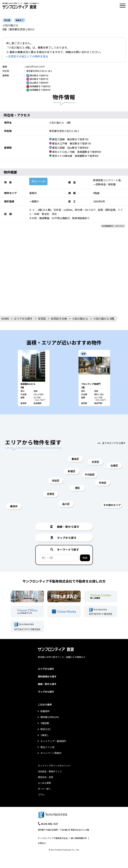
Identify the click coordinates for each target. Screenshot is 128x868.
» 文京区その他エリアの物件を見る (27, 56)
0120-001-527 (50, 824)
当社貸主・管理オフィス (50, 771)
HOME (5, 319)
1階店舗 (45, 723)
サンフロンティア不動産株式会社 (53, 838)
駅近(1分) (45, 729)
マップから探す (46, 692)
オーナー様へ (44, 789)
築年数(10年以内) (50, 717)
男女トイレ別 (38, 181)
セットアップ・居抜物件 (53, 741)
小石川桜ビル (80, 319)
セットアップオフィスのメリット (54, 766)
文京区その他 (59, 319)
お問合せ (42, 843)
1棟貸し (45, 735)
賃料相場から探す (47, 676)
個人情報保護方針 (79, 838)
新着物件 (45, 711)
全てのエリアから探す (114, 443)
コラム (41, 794)
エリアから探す (23, 319)
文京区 (42, 319)
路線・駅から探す (47, 684)
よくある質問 (44, 783)
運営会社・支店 (45, 777)
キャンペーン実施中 (51, 753)
